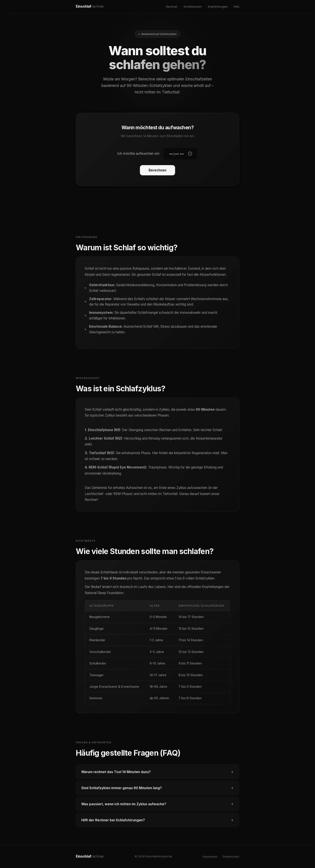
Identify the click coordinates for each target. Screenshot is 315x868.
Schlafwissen (193, 7)
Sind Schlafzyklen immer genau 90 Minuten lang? (157, 790)
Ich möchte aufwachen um (138, 154)
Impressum (210, 857)
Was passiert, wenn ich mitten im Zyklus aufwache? (157, 806)
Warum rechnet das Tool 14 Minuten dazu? (157, 774)
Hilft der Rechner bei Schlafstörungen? (157, 822)
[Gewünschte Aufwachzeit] (180, 154)
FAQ (236, 7)
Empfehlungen (218, 7)
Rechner (172, 7)
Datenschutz (231, 857)
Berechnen (157, 170)
